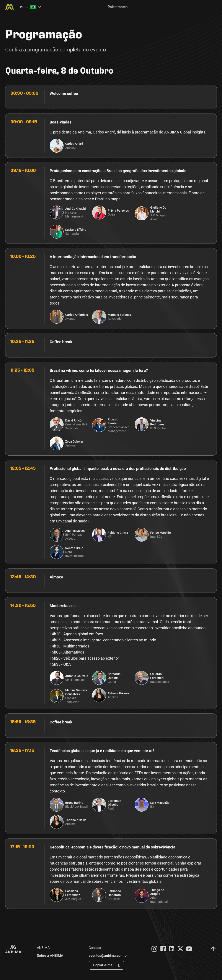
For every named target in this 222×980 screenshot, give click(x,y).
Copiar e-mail (104, 965)
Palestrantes (118, 7)
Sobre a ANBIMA (50, 956)
